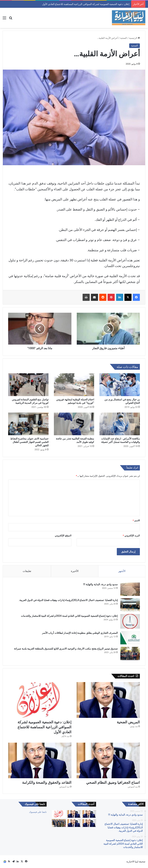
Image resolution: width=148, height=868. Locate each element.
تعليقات (27, 571)
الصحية (124, 38)
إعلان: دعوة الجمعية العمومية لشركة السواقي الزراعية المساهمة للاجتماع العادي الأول (44, 727)
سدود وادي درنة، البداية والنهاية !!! (100, 584)
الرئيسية (134, 38)
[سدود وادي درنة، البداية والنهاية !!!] (130, 589)
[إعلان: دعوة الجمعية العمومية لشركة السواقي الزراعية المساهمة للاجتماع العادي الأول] (40, 700)
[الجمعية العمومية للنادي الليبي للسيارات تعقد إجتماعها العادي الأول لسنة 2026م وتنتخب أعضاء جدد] (59, 823)
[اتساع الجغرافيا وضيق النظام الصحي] (108, 760)
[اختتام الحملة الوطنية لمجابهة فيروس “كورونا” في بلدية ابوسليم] (74, 385)
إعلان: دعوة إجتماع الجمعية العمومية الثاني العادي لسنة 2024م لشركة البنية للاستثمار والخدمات (69, 616)
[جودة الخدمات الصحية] (89, 814)
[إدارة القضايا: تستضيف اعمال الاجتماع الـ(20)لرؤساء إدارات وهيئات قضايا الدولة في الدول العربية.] (130, 605)
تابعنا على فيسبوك (38, 812)
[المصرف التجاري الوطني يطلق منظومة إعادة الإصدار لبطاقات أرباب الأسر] (130, 638)
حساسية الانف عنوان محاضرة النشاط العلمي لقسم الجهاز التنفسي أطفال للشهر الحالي (29, 442)
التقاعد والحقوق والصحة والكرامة (47, 782)
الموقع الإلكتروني (63, 536)
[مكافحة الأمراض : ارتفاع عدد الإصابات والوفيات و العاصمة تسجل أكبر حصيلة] (120, 424)
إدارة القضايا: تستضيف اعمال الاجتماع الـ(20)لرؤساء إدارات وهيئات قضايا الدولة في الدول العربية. (68, 600)
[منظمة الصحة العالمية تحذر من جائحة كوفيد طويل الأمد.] (74, 424)
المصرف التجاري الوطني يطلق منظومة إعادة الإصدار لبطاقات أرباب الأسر (80, 633)
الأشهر (122, 571)
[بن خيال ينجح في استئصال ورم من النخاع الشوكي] (120, 385)
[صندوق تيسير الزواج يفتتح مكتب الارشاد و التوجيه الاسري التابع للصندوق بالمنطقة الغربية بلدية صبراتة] (130, 653)
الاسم (136, 520)
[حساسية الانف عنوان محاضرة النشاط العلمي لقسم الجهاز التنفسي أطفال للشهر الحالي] (28, 424)
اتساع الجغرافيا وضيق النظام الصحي (113, 782)
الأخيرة (75, 571)
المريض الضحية (122, 4)
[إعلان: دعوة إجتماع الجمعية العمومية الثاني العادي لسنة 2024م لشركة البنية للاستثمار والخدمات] (130, 621)
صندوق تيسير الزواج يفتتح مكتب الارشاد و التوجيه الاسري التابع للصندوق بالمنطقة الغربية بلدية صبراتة (66, 649)
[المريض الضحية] (108, 700)
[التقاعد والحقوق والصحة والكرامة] (40, 760)
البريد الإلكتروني (131, 536)
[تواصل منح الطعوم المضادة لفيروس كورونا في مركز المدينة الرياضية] (28, 385)
